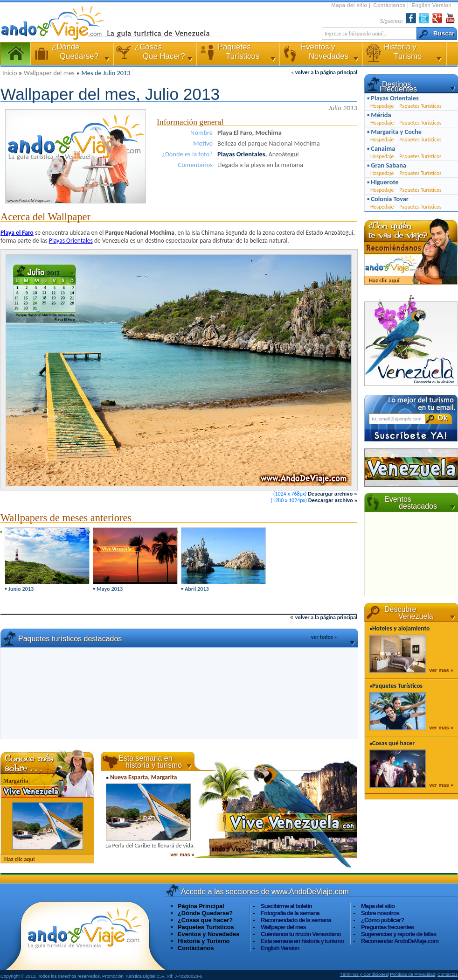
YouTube (450, 18)
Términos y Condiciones (364, 974)
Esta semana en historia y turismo (302, 941)
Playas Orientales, (243, 154)
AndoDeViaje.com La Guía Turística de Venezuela (59, 22)
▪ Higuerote (383, 182)
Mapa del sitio (350, 5)
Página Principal (15, 54)
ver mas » (182, 854)
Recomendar (400, 941)
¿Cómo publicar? (382, 920)
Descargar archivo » (332, 494)
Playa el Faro (17, 233)
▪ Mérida (379, 115)
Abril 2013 (197, 589)
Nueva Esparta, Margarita (143, 777)
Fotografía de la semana (290, 913)
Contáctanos (196, 948)
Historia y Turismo (403, 54)
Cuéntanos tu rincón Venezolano (301, 934)
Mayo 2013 (110, 589)
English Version (431, 5)
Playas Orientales (71, 241)
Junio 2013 (21, 589)
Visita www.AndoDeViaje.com (84, 935)
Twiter (424, 18)
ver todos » (324, 637)
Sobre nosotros (380, 913)
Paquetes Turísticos (237, 54)
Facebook (411, 18)
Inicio (10, 73)
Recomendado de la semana (296, 920)
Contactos (448, 974)
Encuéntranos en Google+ (437, 18)
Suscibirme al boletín (286, 906)
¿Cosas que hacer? (205, 920)
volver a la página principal (326, 72)
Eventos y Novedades (320, 54)
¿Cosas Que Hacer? (154, 54)
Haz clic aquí (19, 859)
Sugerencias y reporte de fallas (399, 934)
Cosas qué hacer (393, 743)
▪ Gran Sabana (387, 165)
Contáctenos (390, 5)
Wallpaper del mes (50, 73)
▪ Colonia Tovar (388, 199)
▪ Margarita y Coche (394, 132)
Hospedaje (382, 106)
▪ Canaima (381, 148)
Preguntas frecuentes (387, 927)
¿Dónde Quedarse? (205, 913)
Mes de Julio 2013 (106, 73)
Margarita (16, 781)
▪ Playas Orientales (393, 98)
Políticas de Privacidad (413, 974)
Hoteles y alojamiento (401, 628)
